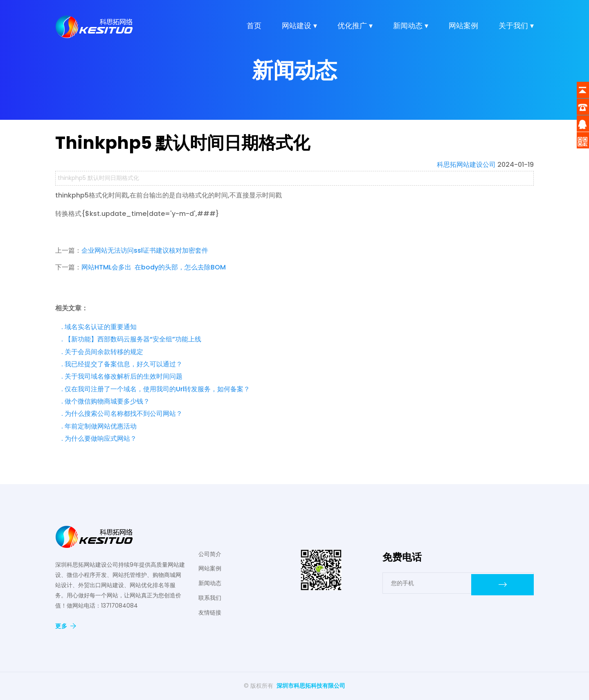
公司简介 (210, 554)
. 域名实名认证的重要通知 (99, 327)
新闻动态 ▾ (411, 29)
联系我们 (210, 598)
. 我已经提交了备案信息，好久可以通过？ (122, 364)
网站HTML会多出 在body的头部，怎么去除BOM (154, 267)
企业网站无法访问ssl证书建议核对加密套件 (145, 250)
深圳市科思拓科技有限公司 (311, 686)
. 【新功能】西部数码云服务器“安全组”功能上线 (131, 339)
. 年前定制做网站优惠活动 (99, 426)
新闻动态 (210, 583)
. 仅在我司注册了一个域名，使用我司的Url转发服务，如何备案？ (156, 389)
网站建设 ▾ (299, 29)
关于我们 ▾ (516, 29)
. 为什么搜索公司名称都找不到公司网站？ (122, 414)
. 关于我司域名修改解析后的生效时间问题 (122, 376)
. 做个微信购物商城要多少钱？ (106, 401)
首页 (254, 29)
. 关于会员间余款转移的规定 (102, 352)
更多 (66, 626)
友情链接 (210, 612)
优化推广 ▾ (355, 29)
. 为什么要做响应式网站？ (99, 439)
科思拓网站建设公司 (466, 165)
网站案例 (463, 29)
